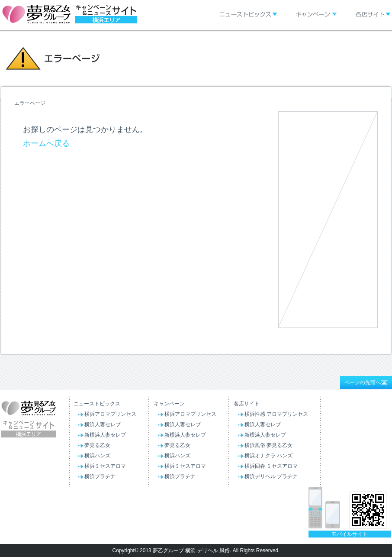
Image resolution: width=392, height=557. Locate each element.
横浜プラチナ (100, 476)
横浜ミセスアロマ (105, 466)
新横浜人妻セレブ (105, 435)
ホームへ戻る (46, 143)
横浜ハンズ (97, 456)
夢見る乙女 (97, 445)
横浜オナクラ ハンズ (268, 456)
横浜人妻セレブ (103, 424)
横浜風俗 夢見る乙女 (268, 445)
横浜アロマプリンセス (110, 414)
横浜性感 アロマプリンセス (276, 414)
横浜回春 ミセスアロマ (271, 466)
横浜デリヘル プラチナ (271, 476)
